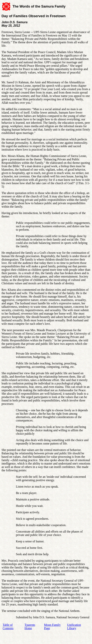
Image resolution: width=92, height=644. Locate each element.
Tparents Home (30, 627)
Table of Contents (8, 627)
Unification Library (74, 627)
